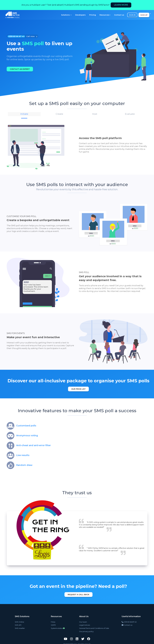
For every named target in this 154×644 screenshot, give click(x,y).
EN (149, 14)
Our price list (78, 388)
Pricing (93, 15)
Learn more (121, 5)
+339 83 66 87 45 (128, 620)
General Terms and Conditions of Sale (94, 626)
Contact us (119, 15)
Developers (80, 15)
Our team (85, 620)
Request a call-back (78, 593)
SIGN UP (144, 15)
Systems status (57, 626)
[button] (24, 114)
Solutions (66, 15)
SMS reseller (19, 626)
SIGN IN (132, 15)
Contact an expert (21, 69)
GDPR (53, 623)
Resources (105, 15)
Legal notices (86, 623)
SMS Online (19, 620)
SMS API (18, 623)
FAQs (53, 620)
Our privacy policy (88, 629)
